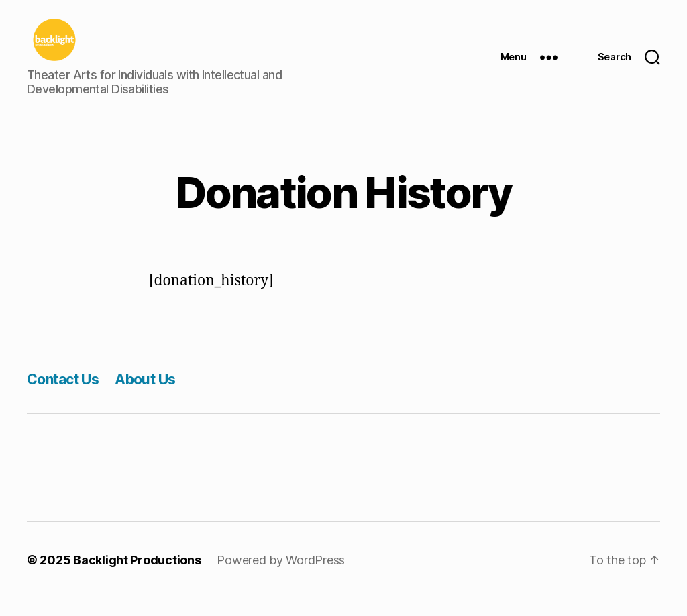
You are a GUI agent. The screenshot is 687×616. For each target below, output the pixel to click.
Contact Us (63, 398)
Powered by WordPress (281, 578)
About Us (145, 398)
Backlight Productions (137, 578)
